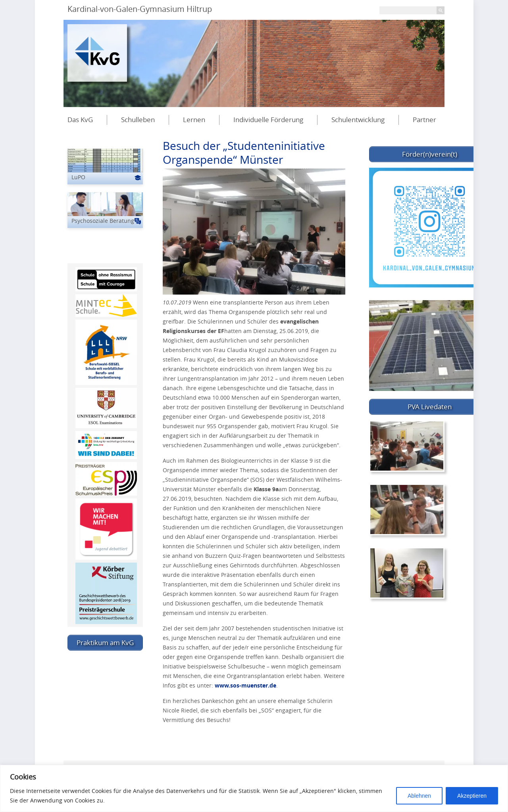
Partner (424, 120)
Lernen (194, 120)
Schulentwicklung (358, 120)
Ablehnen (419, 796)
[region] (254, 788)
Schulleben (138, 120)
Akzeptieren (472, 796)
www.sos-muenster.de (245, 685)
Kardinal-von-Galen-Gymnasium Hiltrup (140, 9)
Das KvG (80, 120)
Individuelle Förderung (268, 120)
